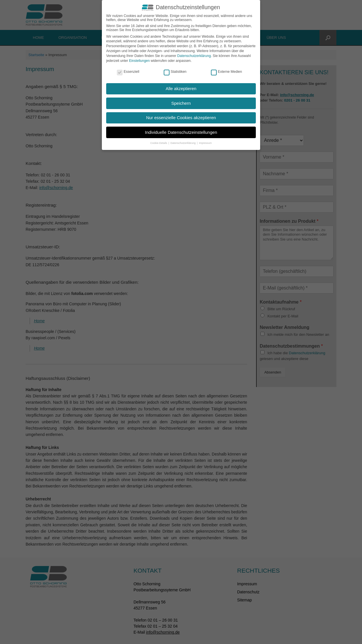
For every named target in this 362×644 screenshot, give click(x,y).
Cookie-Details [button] (159, 143)
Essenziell (128, 72)
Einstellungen (139, 61)
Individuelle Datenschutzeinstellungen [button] (181, 132)
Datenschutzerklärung (194, 56)
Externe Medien (226, 72)
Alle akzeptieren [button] (181, 88)
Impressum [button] (205, 143)
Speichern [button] (181, 103)
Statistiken (175, 72)
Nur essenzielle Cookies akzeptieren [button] (181, 118)
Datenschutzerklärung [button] (183, 143)
